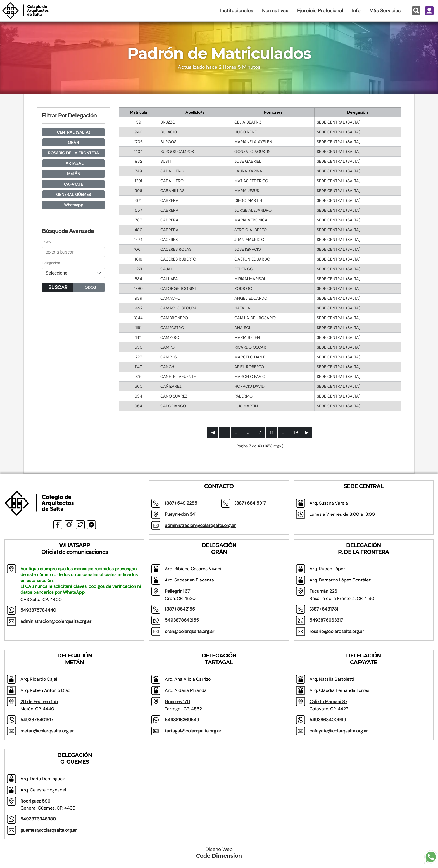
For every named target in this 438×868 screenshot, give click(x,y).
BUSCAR (58, 287)
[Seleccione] (73, 273)
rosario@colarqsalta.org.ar (337, 631)
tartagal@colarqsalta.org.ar (193, 731)
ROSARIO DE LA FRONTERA (73, 153)
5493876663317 (326, 620)
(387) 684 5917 (250, 503)
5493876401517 (37, 720)
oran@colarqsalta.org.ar (190, 631)
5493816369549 (182, 720)
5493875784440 (38, 610)
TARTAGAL (74, 163)
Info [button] (356, 11)
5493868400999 (328, 720)
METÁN (74, 174)
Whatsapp (74, 205)
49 (295, 432)
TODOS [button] (89, 287)
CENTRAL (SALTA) (73, 132)
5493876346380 (38, 819)
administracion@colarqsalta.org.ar (200, 525)
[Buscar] (73, 252)
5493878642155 (182, 620)
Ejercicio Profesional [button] (320, 11)
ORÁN (73, 143)
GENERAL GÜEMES (73, 195)
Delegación (51, 263)
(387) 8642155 (180, 609)
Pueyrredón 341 (181, 514)
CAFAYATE (73, 184)
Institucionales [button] (237, 11)
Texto (46, 242)
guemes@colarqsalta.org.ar (49, 830)
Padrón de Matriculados (219, 53)
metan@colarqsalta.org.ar (47, 731)
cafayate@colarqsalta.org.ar (339, 731)
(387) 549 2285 (181, 503)
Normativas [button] (275, 11)
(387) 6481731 (324, 609)
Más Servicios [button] (385, 11)
